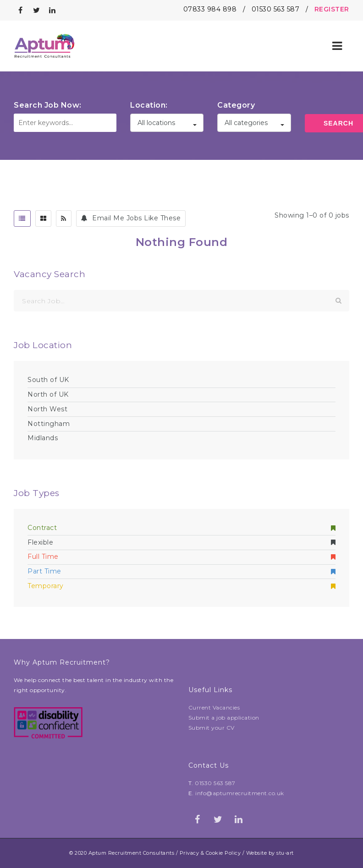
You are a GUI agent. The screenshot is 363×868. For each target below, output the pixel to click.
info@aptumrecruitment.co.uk (240, 793)
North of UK (48, 394)
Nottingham (49, 424)
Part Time (181, 571)
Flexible (181, 542)
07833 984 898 (210, 9)
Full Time (181, 557)
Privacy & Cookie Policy (210, 853)
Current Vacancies (214, 707)
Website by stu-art (270, 853)
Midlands (43, 438)
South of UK (48, 380)
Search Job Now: (48, 105)
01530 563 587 (276, 9)
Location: (149, 105)
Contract (181, 528)
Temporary (181, 586)
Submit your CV (212, 728)
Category (236, 105)
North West (47, 409)
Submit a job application (224, 718)
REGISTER (332, 9)
